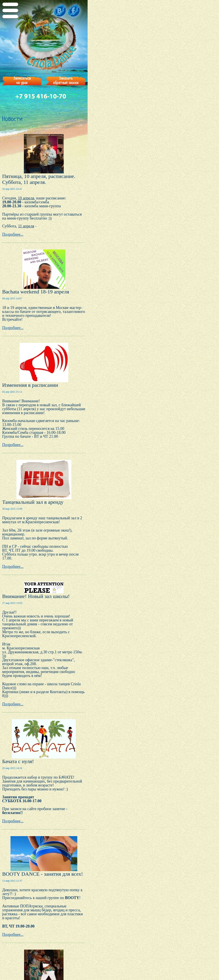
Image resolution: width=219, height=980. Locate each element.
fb (75, 11)
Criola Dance (44, 44)
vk (59, 11)
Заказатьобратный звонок (66, 81)
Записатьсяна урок (22, 81)
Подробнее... (13, 234)
